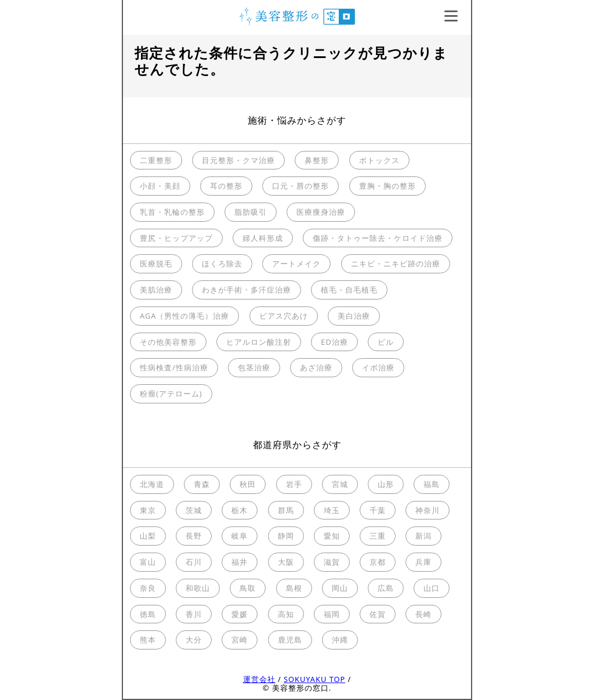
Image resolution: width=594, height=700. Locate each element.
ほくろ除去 (222, 264)
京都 (378, 562)
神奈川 (428, 510)
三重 (378, 536)
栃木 (240, 510)
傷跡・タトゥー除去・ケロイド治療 (378, 238)
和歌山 (198, 588)
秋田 (248, 484)
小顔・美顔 (160, 186)
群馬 (286, 510)
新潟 (423, 536)
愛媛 (240, 614)
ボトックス (379, 160)
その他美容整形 (168, 342)
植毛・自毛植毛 (349, 290)
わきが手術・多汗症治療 (247, 290)
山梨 (148, 536)
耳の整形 (226, 186)
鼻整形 (317, 160)
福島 (432, 484)
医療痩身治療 (321, 212)
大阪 (286, 562)
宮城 (340, 484)
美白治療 (354, 316)
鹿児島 (290, 640)
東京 (148, 510)
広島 (386, 588)
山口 (432, 588)
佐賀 (378, 614)
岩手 (294, 484)
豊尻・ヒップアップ (176, 238)
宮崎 (240, 640)
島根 (294, 588)
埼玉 (332, 510)
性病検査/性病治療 (174, 367)
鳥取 (248, 588)
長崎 (423, 614)
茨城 (194, 510)
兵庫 (423, 562)
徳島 (148, 614)
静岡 (286, 536)
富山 (148, 562)
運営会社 (259, 679)
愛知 (332, 536)
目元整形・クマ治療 (238, 160)
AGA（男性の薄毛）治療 (184, 316)
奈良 (148, 588)
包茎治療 (254, 367)
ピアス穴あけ (284, 316)
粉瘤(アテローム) (171, 394)
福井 (240, 562)
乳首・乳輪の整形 (172, 212)
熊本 (148, 640)
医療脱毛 (156, 264)
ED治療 (334, 342)
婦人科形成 (263, 238)
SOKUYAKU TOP (314, 679)
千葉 (378, 510)
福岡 (332, 614)
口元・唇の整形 (300, 186)
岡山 (340, 588)
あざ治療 (316, 367)
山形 (386, 484)
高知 (286, 614)
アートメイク (296, 264)
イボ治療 (378, 367)
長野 (194, 536)
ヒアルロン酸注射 (259, 342)
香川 (194, 614)
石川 (194, 562)
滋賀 (332, 562)
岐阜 (240, 536)
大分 (194, 640)
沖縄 (340, 640)
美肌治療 (156, 290)
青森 (202, 484)
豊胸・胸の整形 (387, 186)
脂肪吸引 (251, 212)
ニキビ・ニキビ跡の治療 (396, 264)
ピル (386, 342)
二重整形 (156, 160)
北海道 (152, 484)
